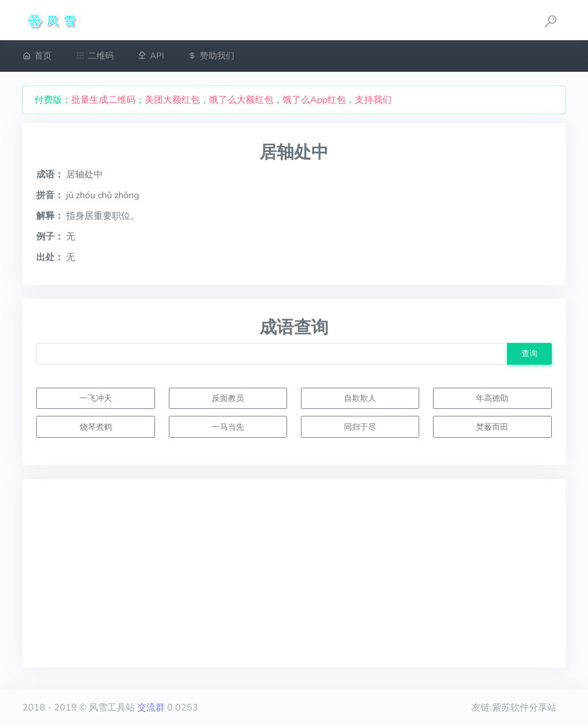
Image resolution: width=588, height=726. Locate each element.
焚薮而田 (492, 427)
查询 (529, 353)
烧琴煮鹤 (96, 427)
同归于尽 (360, 427)
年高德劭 (492, 398)
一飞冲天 (96, 398)
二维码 (95, 56)
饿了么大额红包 (241, 100)
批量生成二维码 (103, 100)
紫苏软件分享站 (524, 708)
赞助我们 (211, 56)
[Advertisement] (294, 573)
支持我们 (373, 100)
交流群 (151, 708)
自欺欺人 (360, 398)
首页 (37, 56)
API (151, 56)
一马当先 (228, 427)
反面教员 (228, 398)
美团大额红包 (172, 100)
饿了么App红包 (314, 100)
